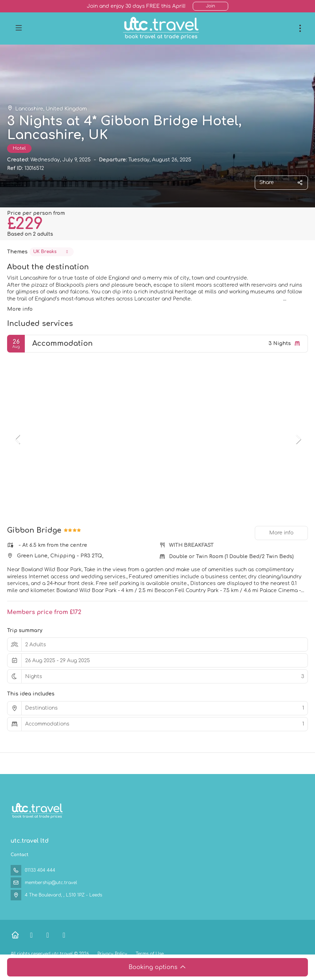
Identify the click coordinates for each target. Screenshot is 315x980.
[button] (18, 439)
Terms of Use (149, 954)
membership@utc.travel (51, 883)
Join (210, 6)
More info (20, 309)
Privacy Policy (112, 954)
